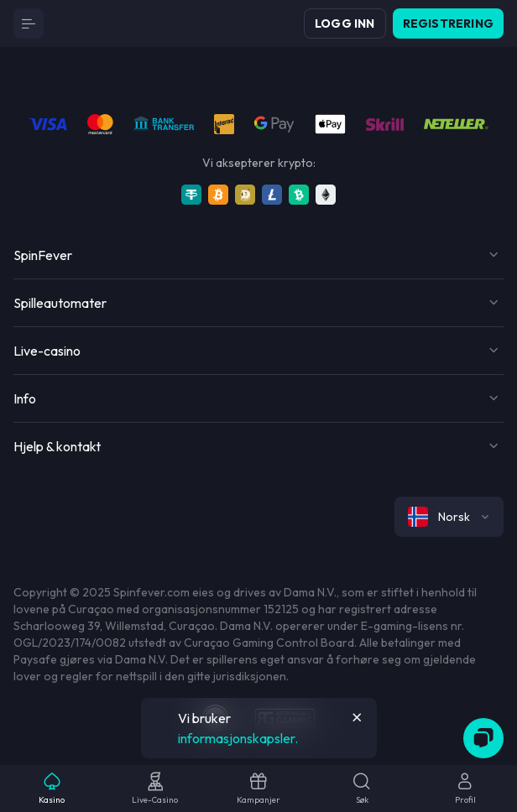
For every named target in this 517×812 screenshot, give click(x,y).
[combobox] (449, 517)
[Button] (29, 23)
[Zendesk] (483, 738)
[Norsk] (449, 517)
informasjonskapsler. (238, 738)
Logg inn (345, 23)
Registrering (448, 23)
